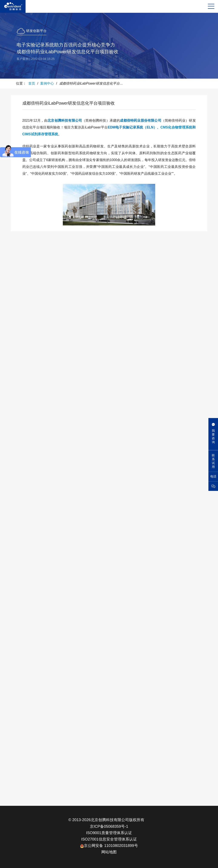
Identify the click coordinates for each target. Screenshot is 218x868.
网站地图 (109, 852)
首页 (32, 83)
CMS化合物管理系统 (176, 127)
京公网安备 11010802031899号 (109, 846)
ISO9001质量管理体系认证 (109, 833)
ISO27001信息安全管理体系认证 (109, 839)
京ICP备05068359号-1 (109, 826)
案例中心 (47, 83)
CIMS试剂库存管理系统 (40, 134)
